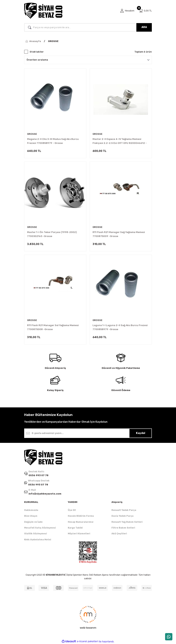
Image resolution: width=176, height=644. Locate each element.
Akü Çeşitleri (119, 534)
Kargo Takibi (75, 528)
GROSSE (53, 41)
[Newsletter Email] (88, 433)
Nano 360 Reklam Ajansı (96, 575)
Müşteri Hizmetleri (79, 534)
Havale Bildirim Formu (81, 516)
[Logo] (43, 11)
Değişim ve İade (33, 522)
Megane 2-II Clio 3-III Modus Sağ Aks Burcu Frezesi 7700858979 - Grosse (53, 141)
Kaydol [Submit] (141, 433)
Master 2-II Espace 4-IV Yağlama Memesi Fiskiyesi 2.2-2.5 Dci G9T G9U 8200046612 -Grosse (120, 141)
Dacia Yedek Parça (122, 516)
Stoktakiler (37, 52)
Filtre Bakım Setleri (123, 528)
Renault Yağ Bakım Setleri (127, 522)
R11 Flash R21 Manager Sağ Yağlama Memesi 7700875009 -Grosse (119, 234)
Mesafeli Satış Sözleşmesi (40, 528)
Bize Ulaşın (31, 516)
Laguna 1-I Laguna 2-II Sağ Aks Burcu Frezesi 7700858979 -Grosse (120, 327)
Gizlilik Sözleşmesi (36, 534)
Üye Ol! (72, 510)
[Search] (88, 27)
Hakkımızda (31, 510)
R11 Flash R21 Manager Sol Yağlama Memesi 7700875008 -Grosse (53, 327)
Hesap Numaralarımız (81, 522)
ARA (144, 27)
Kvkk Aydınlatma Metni (38, 540)
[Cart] (145, 11)
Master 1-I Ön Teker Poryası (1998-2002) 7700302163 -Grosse (52, 234)
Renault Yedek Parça (124, 510)
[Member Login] (127, 11)
